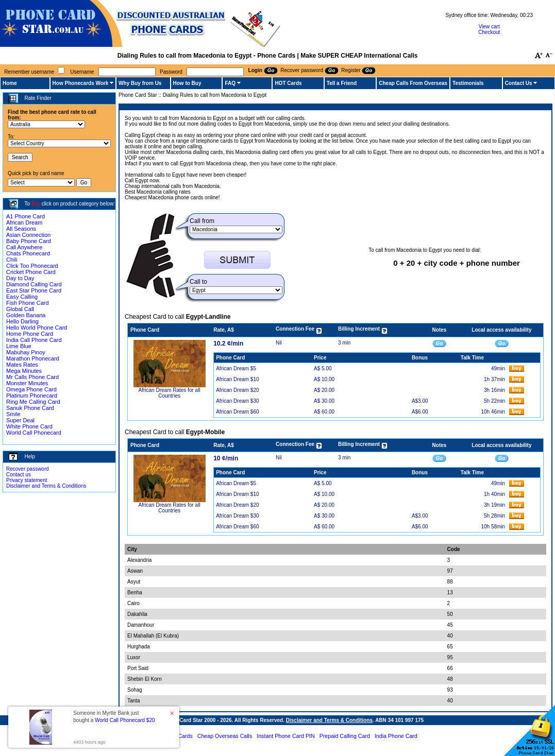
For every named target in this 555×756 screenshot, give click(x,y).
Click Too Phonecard (32, 266)
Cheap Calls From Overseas (413, 83)
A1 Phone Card (26, 216)
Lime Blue (19, 346)
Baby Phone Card (29, 241)
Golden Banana (26, 315)
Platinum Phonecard (32, 396)
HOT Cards (288, 83)
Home (10, 83)
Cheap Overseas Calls (225, 736)
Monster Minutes (27, 383)
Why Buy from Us (140, 83)
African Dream (24, 222)
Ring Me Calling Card (33, 402)
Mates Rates (22, 365)
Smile (13, 414)
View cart (489, 27)
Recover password (28, 469)
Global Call (20, 309)
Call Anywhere (24, 247)
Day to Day (20, 278)
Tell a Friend (342, 83)
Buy (36, 204)
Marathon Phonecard (33, 358)
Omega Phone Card (31, 389)
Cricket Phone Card (31, 272)
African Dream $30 (237, 401)
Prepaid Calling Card (345, 736)
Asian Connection (28, 235)
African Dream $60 (237, 412)
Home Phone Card (30, 334)
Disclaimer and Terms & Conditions (46, 486)
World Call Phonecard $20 (125, 720)
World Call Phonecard (34, 433)
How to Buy (187, 83)
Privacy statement (27, 480)
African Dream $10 (237, 379)
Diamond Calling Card (34, 284)
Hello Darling (22, 321)
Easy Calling (22, 297)
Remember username (29, 72)
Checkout (489, 32)
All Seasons (21, 229)
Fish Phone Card (28, 303)
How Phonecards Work (81, 83)
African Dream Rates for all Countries (170, 393)
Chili (12, 260)
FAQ (230, 83)
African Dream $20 (237, 390)
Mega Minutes (24, 371)
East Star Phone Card (34, 290)
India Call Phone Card (34, 340)
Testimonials (468, 83)
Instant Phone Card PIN (286, 736)
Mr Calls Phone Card (32, 377)
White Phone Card (29, 426)
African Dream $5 (236, 368)
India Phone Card (396, 736)
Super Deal (20, 420)
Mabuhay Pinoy (26, 352)
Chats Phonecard (28, 253)
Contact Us (519, 83)
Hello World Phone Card (37, 328)
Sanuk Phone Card (30, 408)
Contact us (19, 475)
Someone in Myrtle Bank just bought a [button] (114, 717)
